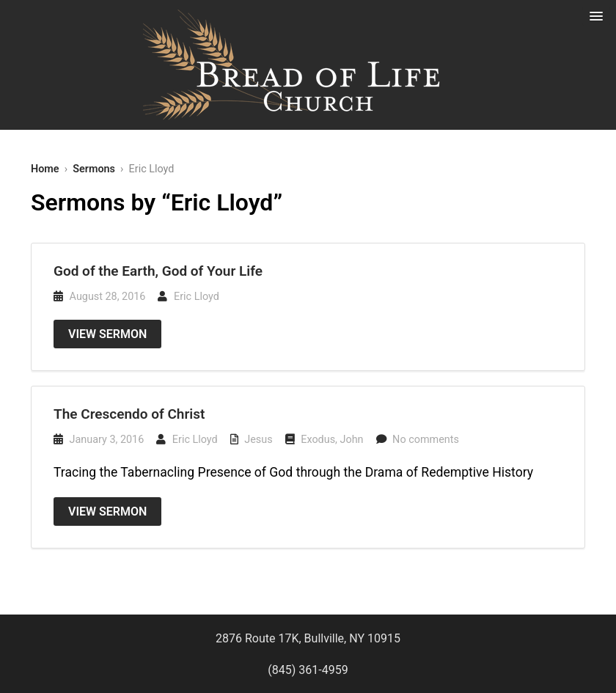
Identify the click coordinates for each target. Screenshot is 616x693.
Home (45, 169)
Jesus (258, 440)
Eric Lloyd (197, 297)
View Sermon (107, 334)
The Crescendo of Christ (129, 414)
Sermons (94, 169)
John (352, 440)
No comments (426, 440)
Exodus (318, 440)
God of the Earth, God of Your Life (158, 271)
